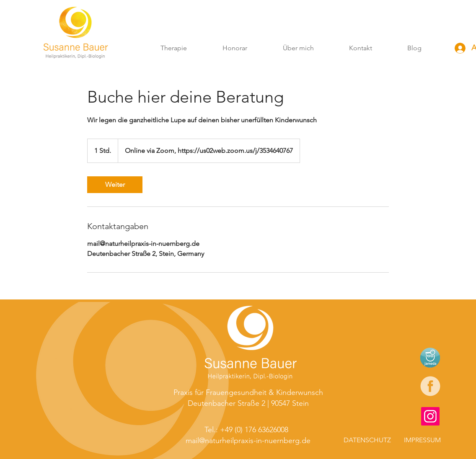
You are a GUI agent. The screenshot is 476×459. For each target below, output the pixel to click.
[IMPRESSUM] (419, 440)
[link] (115, 185)
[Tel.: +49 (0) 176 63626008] (247, 430)
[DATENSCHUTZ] (367, 440)
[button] (173, 48)
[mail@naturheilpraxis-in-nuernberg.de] (248, 441)
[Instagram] (430, 416)
